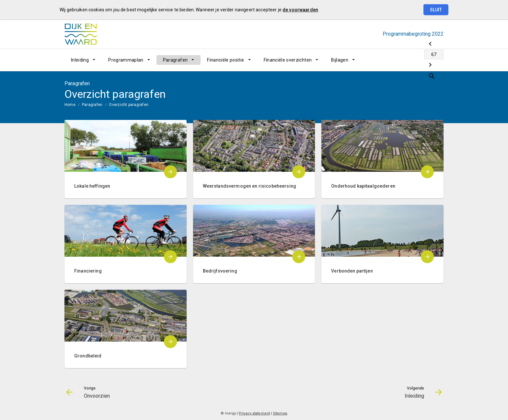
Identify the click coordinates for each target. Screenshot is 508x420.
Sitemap (280, 413)
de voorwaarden (300, 10)
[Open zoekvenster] (436, 60)
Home (70, 105)
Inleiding (80, 60)
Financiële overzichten (288, 60)
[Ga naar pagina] (405, 60)
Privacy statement (254, 413)
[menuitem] (83, 60)
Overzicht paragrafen (129, 105)
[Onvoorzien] (388, 60)
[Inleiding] (422, 60)
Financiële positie (225, 60)
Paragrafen (175, 60)
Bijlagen (340, 60)
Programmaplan (126, 60)
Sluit (436, 10)
